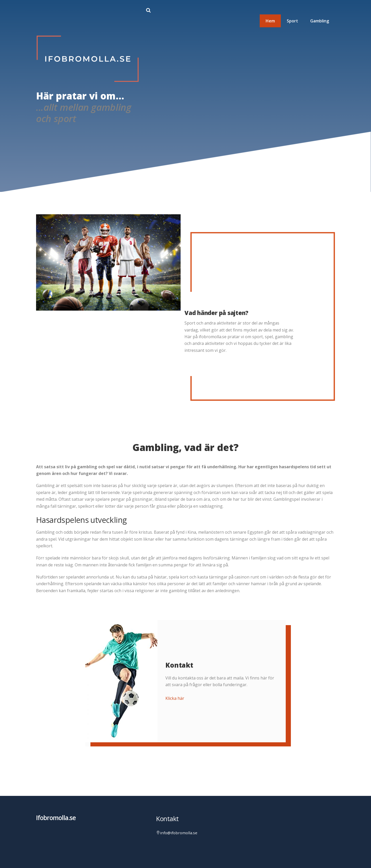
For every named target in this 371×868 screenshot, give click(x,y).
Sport (292, 21)
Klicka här (175, 698)
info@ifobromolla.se (179, 833)
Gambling (320, 21)
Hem (270, 21)
